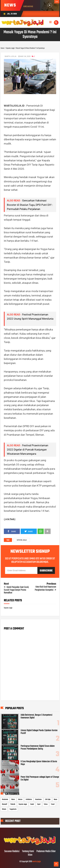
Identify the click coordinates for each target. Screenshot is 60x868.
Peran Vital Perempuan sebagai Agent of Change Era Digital (40, 778)
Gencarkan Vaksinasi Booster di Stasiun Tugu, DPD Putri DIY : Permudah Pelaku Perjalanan (30, 205)
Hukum (20, 799)
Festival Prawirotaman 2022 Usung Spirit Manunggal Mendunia (30, 319)
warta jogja (37, 862)
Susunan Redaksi (12, 851)
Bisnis (13, 799)
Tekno (46, 804)
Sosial (32, 804)
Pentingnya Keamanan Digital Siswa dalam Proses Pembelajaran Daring (38, 747)
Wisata (4, 809)
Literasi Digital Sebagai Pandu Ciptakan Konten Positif (39, 732)
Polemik (13, 804)
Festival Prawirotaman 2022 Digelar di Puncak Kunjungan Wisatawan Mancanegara (28, 450)
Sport (39, 804)
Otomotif (5, 804)
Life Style (48, 799)
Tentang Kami (28, 851)
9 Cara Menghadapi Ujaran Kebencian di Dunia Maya (39, 763)
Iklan (30, 855)
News (55, 799)
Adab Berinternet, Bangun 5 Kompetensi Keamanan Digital (36, 716)
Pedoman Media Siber (46, 851)
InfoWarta (29, 799)
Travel (53, 804)
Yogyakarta (13, 809)
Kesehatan (38, 799)
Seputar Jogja (22, 540)
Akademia (5, 799)
